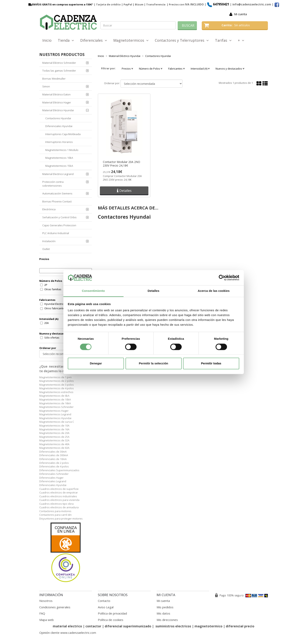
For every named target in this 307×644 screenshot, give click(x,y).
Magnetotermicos (131, 40)
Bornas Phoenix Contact (57, 201)
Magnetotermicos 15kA (59, 166)
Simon (46, 86)
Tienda (66, 40)
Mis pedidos (165, 607)
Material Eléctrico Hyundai (58, 110)
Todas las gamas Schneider (59, 71)
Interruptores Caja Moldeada (63, 134)
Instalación (49, 241)
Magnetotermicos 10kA (59, 158)
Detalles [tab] (153, 291)
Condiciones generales (55, 607)
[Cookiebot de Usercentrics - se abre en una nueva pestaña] (222, 278)
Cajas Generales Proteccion (59, 225)
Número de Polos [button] (151, 69)
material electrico (67, 626)
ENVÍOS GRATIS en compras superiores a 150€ (60, 4)
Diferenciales (94, 40)
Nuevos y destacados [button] (230, 69)
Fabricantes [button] (176, 69)
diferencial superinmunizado (128, 626)
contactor (93, 626)
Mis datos (163, 613)
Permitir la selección (154, 363)
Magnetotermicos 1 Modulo (62, 150)
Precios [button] (127, 69)
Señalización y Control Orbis (59, 217)
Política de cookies (111, 620)
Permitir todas (211, 363)
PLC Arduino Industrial (56, 233)
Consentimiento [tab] (93, 291)
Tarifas (223, 40)
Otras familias (53, 289)
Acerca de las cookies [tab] (214, 291)
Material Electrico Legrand (58, 174)
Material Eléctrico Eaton (56, 94)
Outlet (46, 249)
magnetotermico (209, 626)
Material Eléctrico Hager (57, 102)
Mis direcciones (167, 620)
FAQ (42, 613)
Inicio (47, 40)
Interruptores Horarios (59, 142)
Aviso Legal (106, 607)
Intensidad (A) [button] (200, 69)
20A (47, 323)
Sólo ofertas (52, 338)
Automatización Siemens (57, 193)
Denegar (96, 363)
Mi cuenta (240, 14)
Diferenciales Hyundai (59, 126)
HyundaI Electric (54, 304)
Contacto (104, 601)
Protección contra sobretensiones (53, 184)
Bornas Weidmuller (54, 79)
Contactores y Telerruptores (182, 40)
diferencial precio (240, 626)
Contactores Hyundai (58, 118)
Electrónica (49, 209)
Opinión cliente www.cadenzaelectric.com (68, 633)
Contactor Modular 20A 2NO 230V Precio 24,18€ (122, 164)
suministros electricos (173, 626)
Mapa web (47, 620)
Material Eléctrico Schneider (59, 63)
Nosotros (46, 601)
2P (46, 285)
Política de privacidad (112, 613)
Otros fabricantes (55, 308)
